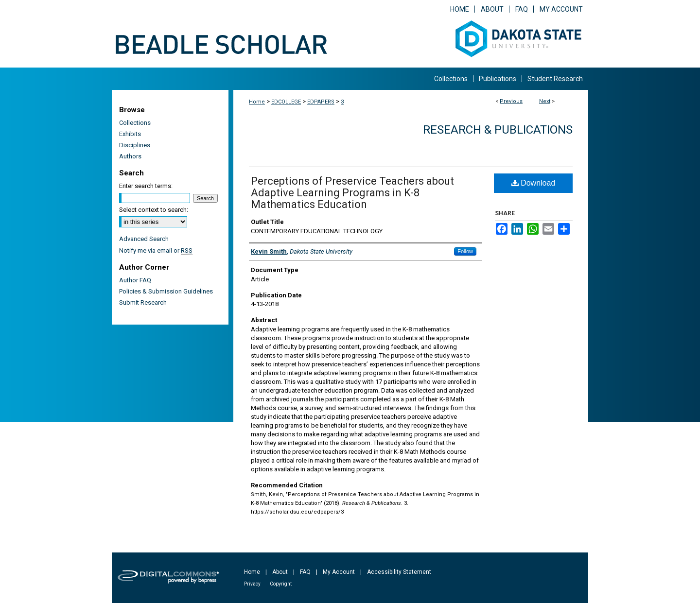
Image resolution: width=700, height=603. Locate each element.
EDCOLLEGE (286, 102)
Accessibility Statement (399, 572)
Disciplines (135, 145)
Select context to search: (154, 210)
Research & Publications (498, 130)
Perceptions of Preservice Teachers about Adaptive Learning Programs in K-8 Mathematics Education (352, 193)
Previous (511, 101)
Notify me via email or (156, 250)
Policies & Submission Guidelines (166, 291)
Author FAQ (135, 280)
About (280, 572)
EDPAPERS (321, 102)
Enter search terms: (146, 186)
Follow (465, 251)
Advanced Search (144, 239)
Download (534, 183)
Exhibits (130, 134)
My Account (339, 572)
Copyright (281, 584)
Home (257, 102)
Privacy (252, 584)
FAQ (305, 572)
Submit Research (143, 302)
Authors (130, 156)
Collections (135, 123)
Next (545, 101)
